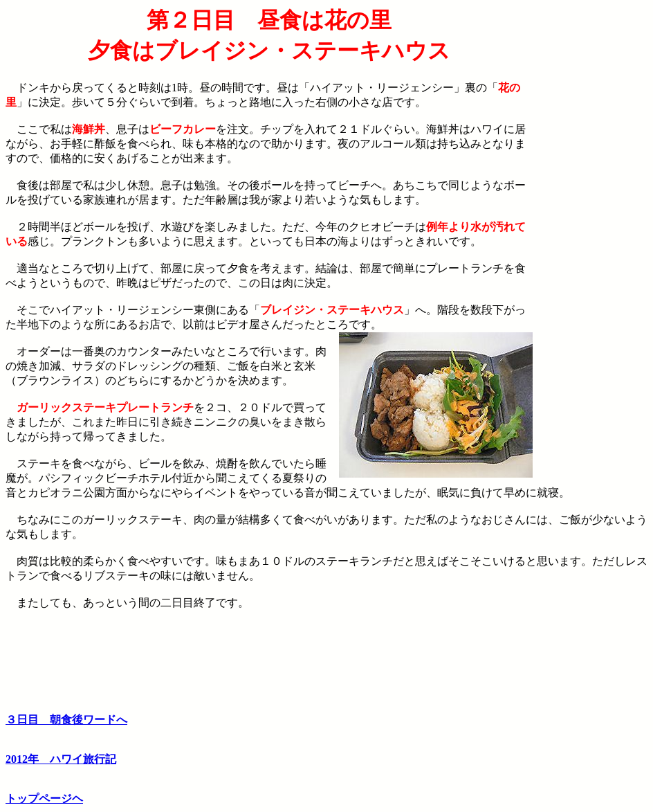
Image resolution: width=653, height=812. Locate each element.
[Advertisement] (590, 217)
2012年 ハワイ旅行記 (61, 759)
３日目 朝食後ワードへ (66, 720)
